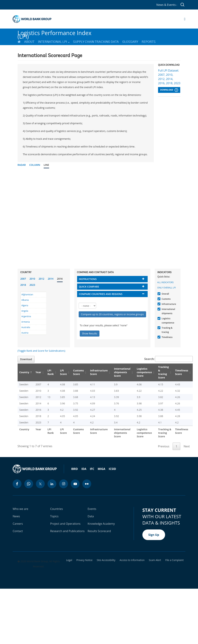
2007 (23, 279)
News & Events (167, 5)
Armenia (26, 322)
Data (91, 516)
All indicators (166, 282)
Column (35, 165)
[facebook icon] (17, 484)
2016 (60, 279)
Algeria (25, 305)
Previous (164, 446)
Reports (149, 42)
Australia (26, 327)
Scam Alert (155, 560)
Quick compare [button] (89, 287)
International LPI (54, 42)
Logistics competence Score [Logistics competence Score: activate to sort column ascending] (144, 372)
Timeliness (167, 337)
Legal (69, 560)
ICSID (112, 469)
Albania (25, 300)
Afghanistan (27, 295)
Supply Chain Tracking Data (96, 42)
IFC (92, 469)
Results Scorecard (99, 531)
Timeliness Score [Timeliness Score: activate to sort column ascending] (182, 372)
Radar (22, 165)
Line (46, 165)
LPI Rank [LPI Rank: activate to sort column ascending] (51, 372)
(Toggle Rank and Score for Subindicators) (41, 351)
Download (169, 90)
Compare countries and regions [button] (101, 294)
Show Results (90, 333)
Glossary (130, 42)
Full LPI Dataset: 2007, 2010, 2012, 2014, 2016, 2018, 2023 (169, 77)
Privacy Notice (84, 560)
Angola (25, 311)
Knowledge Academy (101, 524)
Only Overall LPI (167, 288)
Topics (54, 516)
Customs (166, 299)
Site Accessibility (106, 560)
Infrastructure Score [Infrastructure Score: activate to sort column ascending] (99, 372)
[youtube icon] (75, 484)
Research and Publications (67, 531)
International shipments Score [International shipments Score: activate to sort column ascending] (122, 372)
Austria (25, 333)
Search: (169, 359)
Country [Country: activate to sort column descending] (24, 372)
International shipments (168, 311)
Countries (56, 509)
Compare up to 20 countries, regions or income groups (112, 314)
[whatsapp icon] (29, 484)
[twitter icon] (40, 484)
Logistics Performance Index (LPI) (55, 33)
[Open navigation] (185, 19)
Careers (18, 524)
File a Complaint (174, 560)
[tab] (112, 279)
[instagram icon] (64, 484)
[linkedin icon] (52, 484)
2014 (51, 279)
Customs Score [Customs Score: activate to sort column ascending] (79, 372)
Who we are (20, 509)
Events (92, 509)
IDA (84, 469)
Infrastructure (169, 304)
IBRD (74, 469)
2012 (42, 279)
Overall (165, 294)
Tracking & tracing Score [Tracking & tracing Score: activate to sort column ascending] (164, 372)
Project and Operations (65, 524)
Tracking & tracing (167, 330)
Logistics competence (168, 321)
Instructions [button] (88, 279)
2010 (32, 279)
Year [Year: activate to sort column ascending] (38, 372)
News (16, 516)
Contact (18, 531)
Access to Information (132, 560)
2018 (23, 285)
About (29, 42)
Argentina (26, 316)
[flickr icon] (87, 484)
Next (187, 446)
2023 (32, 285)
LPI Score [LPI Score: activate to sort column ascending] (63, 372)
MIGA (101, 469)
